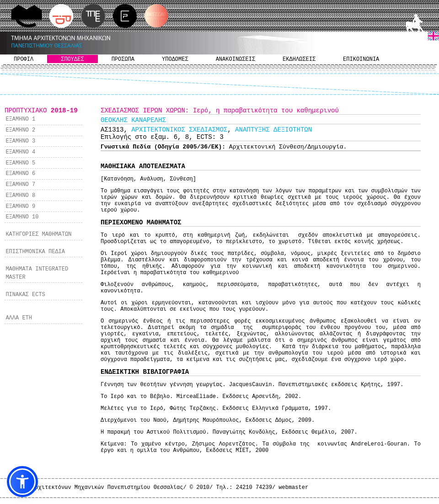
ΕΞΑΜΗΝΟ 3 (20, 141)
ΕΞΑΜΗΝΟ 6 (20, 174)
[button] (22, 482)
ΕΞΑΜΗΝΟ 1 (20, 119)
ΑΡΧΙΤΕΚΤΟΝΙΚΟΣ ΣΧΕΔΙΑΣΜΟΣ (179, 130)
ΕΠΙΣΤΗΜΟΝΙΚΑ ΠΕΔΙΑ (35, 252)
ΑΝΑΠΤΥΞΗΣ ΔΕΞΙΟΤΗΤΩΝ (273, 130)
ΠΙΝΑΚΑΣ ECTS (25, 295)
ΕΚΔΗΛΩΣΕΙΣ (299, 59)
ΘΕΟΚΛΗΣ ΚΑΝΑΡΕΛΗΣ (133, 120)
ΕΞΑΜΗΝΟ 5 (20, 163)
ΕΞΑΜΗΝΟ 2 (20, 130)
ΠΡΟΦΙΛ (24, 59)
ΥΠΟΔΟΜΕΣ (175, 59)
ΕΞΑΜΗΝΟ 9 (20, 207)
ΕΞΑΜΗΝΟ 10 (22, 217)
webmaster (293, 488)
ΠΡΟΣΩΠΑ (123, 59)
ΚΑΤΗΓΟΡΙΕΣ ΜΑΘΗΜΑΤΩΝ (38, 234)
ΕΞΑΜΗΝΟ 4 (20, 152)
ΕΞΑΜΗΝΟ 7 (20, 185)
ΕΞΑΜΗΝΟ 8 (20, 196)
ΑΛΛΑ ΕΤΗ (19, 318)
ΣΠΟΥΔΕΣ (72, 59)
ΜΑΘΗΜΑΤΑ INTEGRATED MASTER (37, 273)
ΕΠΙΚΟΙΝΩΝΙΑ (361, 59)
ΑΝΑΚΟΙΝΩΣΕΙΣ (236, 59)
